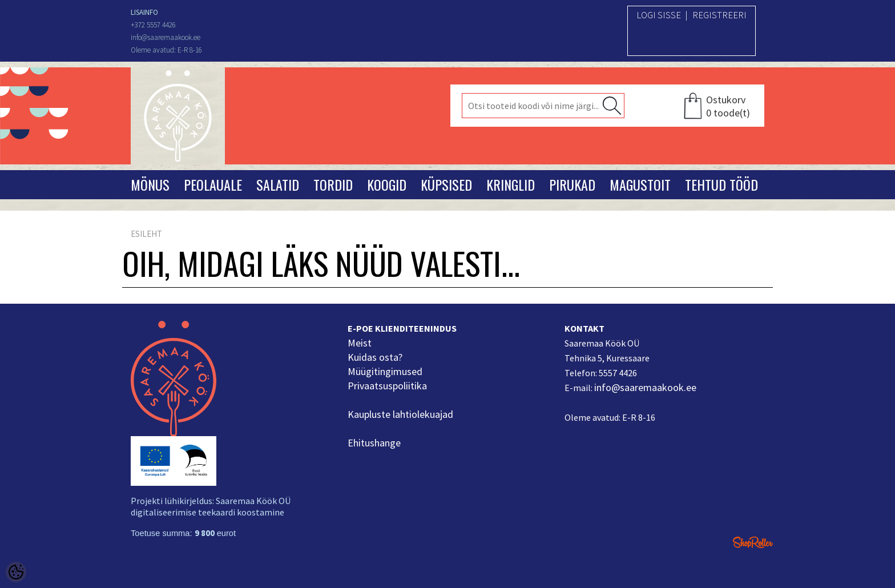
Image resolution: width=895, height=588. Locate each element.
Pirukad (572, 184)
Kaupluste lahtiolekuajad (400, 414)
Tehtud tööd (721, 184)
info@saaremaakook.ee (645, 387)
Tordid (333, 184)
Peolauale (213, 184)
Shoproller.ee (753, 542)
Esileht (146, 234)
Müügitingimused (385, 371)
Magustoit (640, 184)
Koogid (387, 184)
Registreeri (719, 15)
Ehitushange (374, 443)
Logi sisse (659, 15)
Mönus (150, 184)
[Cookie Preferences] (16, 572)
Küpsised (446, 184)
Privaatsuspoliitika (387, 386)
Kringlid (511, 184)
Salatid (278, 184)
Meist (360, 343)
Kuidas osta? (375, 357)
